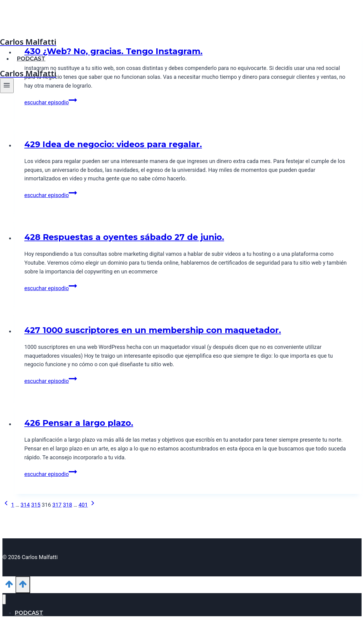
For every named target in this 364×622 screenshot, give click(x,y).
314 (25, 505)
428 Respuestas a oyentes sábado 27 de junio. (124, 237)
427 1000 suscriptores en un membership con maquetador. (153, 330)
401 (83, 505)
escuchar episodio (51, 102)
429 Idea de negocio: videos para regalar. (113, 144)
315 (36, 505)
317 (57, 505)
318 (68, 505)
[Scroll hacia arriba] (9, 586)
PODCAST (31, 59)
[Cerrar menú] (4, 599)
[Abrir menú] (7, 86)
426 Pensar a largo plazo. (79, 423)
